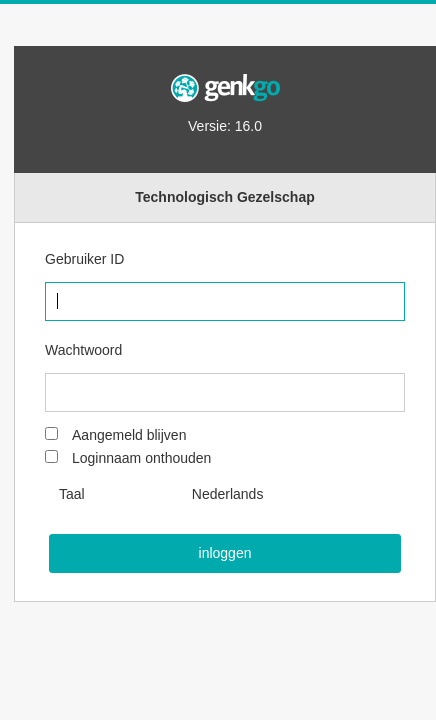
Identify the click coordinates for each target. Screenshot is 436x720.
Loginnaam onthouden (141, 458)
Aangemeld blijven (129, 435)
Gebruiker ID (84, 259)
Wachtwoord (83, 350)
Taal (72, 494)
